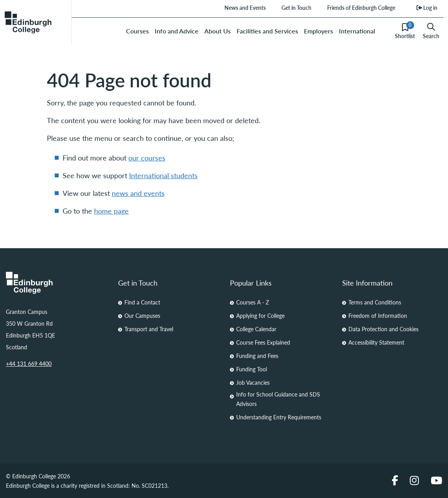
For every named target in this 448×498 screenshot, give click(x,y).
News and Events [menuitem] (245, 7)
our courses (147, 158)
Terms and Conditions (375, 302)
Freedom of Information (378, 315)
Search (431, 31)
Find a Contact (142, 302)
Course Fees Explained (263, 342)
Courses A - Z (253, 302)
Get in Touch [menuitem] (296, 7)
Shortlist (405, 31)
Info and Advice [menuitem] (177, 31)
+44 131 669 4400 (29, 363)
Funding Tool (252, 369)
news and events (138, 193)
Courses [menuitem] (137, 31)
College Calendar (256, 329)
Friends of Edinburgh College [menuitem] (361, 7)
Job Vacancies (253, 382)
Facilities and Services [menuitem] (267, 31)
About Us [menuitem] (218, 31)
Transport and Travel (149, 329)
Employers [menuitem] (318, 31)
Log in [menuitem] (427, 7)
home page (111, 211)
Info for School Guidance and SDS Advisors (278, 399)
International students (163, 175)
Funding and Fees (257, 356)
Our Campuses (142, 315)
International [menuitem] (357, 31)
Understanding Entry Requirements (279, 417)
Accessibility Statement (376, 342)
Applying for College (260, 315)
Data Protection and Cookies (383, 329)
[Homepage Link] (56, 283)
